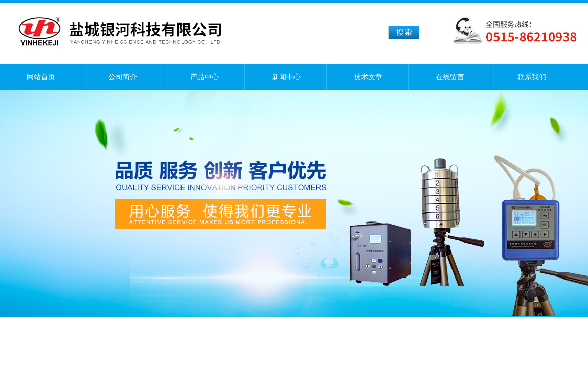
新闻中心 (286, 77)
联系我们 (532, 77)
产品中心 (205, 77)
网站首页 (41, 77)
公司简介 (123, 77)
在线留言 (450, 77)
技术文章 (368, 77)
